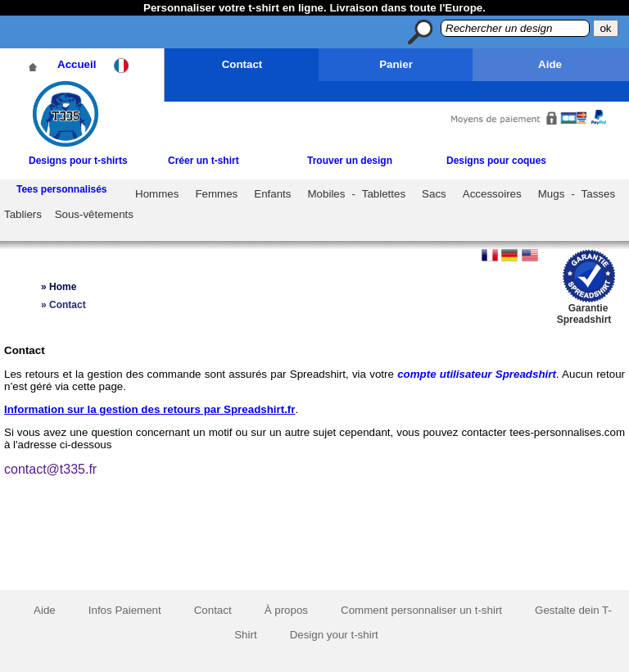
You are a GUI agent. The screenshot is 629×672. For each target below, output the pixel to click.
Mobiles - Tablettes (357, 194)
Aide (550, 64)
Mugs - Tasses (577, 194)
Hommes (157, 194)
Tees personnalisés (62, 189)
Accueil (77, 64)
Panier (396, 64)
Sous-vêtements (94, 214)
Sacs (434, 194)
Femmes (216, 194)
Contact (242, 64)
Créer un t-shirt (204, 161)
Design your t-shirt (334, 635)
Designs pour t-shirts (78, 161)
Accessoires (492, 194)
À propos (286, 610)
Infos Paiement (125, 610)
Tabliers (23, 214)
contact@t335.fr (50, 469)
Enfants (272, 194)
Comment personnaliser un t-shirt (421, 610)
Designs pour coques (496, 161)
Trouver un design (350, 161)
